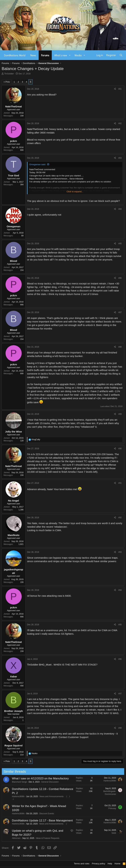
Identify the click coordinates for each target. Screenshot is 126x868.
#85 (120, 244)
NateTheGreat (13, 106)
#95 (120, 625)
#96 (120, 659)
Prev (8, 82)
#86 (120, 278)
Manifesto (13, 535)
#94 (120, 590)
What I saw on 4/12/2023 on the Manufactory (39, 778)
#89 (120, 414)
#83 (120, 158)
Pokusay (111, 808)
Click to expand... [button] (75, 192)
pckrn (14, 141)
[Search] (121, 55)
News (33, 55)
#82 (120, 123)
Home (118, 864)
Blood (52, 95)
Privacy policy (99, 864)
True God (14, 175)
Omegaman (14, 226)
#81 (120, 89)
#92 (120, 518)
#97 (120, 694)
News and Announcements (50, 796)
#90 (120, 449)
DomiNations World (15, 55)
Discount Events (45, 814)
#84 (120, 209)
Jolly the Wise (14, 432)
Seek (112, 833)
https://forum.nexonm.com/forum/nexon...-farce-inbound (56, 179)
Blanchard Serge (18, 782)
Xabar (14, 676)
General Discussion (48, 782)
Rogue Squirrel (14, 745)
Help (110, 864)
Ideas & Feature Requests (46, 838)
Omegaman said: (38, 164)
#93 (120, 552)
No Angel (14, 501)
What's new (61, 55)
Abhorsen (15, 838)
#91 (120, 483)
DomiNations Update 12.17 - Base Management (41, 821)
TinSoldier (9, 74)
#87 (120, 312)
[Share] (115, 89)
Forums (45, 55)
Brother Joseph (14, 711)
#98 (120, 728)
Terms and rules (82, 864)
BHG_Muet (45, 665)
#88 (120, 347)
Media (78, 55)
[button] (70, 55)
